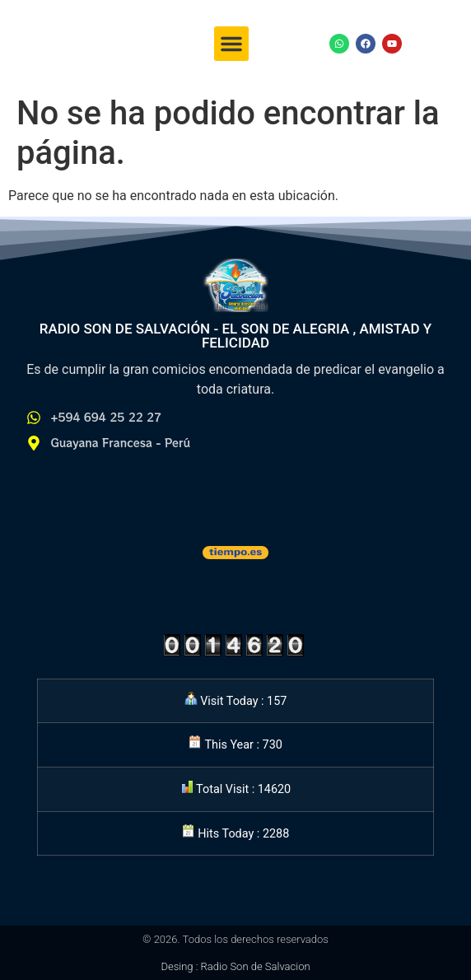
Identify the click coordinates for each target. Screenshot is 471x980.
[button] (231, 44)
